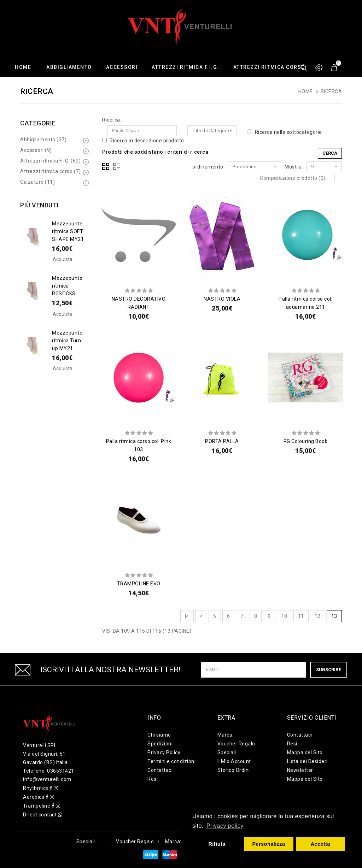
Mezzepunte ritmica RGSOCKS (67, 286)
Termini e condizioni (171, 761)
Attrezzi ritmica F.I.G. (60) (50, 161)
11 (301, 616)
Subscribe (329, 670)
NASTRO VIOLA (222, 299)
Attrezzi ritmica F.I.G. (185, 67)
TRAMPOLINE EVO (139, 584)
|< (187, 616)
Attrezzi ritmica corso (269, 67)
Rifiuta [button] (217, 844)
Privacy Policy (164, 752)
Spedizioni (160, 744)
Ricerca (331, 91)
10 (284, 616)
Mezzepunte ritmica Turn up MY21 (67, 341)
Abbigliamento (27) (43, 140)
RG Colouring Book (306, 441)
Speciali (227, 752)
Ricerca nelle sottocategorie (285, 132)
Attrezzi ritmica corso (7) (50, 171)
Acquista (63, 259)
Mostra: (294, 167)
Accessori (122, 67)
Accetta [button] (321, 844)
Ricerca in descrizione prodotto (143, 141)
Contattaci (160, 770)
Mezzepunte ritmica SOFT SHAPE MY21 (68, 231)
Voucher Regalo (236, 744)
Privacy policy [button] (225, 826)
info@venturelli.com (47, 779)
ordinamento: (208, 167)
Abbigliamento (69, 67)
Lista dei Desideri (307, 761)
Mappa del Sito (305, 752)
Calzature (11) (37, 182)
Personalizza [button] (268, 844)
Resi (153, 779)
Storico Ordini (234, 770)
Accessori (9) (36, 150)
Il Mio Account (234, 761)
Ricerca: (112, 120)
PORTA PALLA (222, 441)
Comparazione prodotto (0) (293, 178)
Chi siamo (159, 735)
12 (318, 616)
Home (23, 67)
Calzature (31, 87)
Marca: (226, 735)
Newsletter (300, 770)
